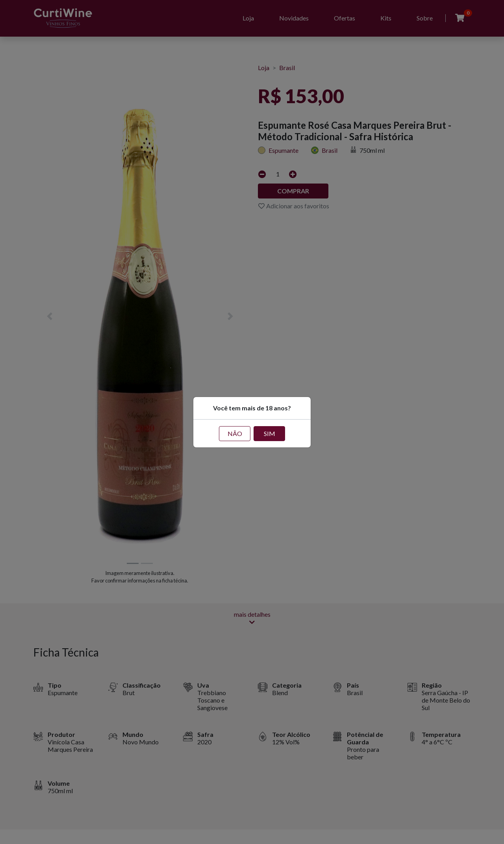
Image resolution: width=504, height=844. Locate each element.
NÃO (235, 433)
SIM (270, 433)
